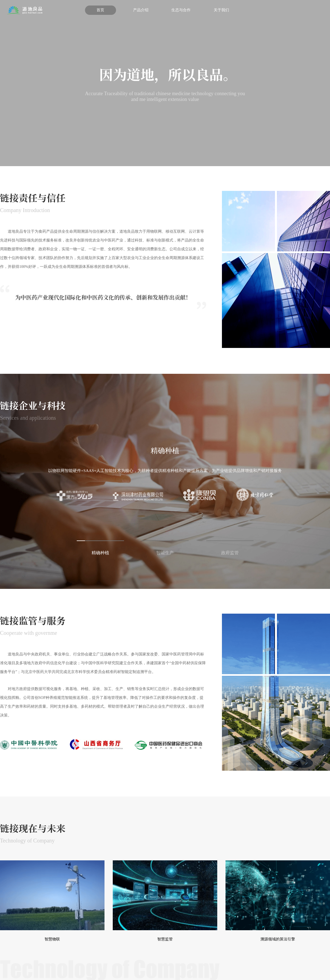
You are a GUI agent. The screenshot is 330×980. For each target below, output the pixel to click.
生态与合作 (181, 10)
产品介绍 (141, 10)
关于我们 (221, 10)
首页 (100, 10)
